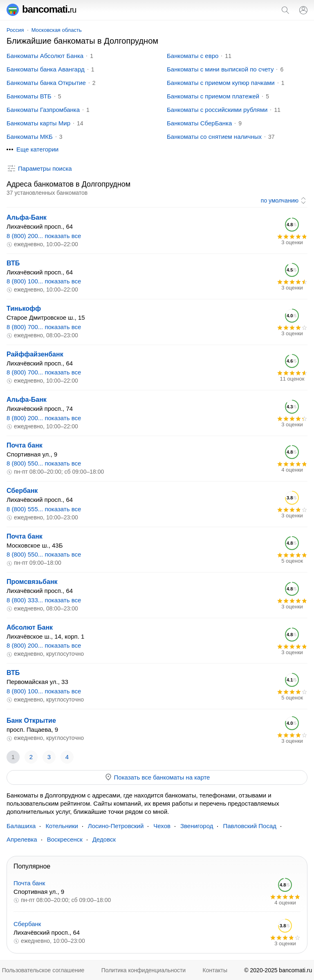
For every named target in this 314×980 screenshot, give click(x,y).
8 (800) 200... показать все (44, 236)
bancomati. (41, 9)
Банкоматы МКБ (30, 137)
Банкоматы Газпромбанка (43, 110)
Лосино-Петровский (116, 826)
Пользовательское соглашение (43, 970)
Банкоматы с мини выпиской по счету (220, 69)
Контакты (215, 970)
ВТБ (13, 263)
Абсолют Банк (30, 627)
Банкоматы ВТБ (29, 96)
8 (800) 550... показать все (44, 463)
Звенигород (197, 826)
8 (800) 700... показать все (44, 327)
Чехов (162, 826)
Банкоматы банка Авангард (46, 69)
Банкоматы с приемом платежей (213, 96)
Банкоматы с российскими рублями (217, 110)
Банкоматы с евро (193, 56)
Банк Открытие (31, 721)
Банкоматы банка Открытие (46, 83)
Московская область (57, 30)
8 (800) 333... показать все (44, 600)
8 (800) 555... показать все (44, 509)
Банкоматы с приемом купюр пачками (221, 83)
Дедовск (104, 839)
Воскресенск (65, 839)
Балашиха (21, 826)
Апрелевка (22, 839)
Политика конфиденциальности (144, 970)
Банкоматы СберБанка (199, 123)
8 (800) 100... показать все (44, 281)
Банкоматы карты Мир (38, 123)
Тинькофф (24, 308)
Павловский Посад (250, 826)
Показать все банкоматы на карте (157, 777)
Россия (15, 30)
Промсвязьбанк (32, 582)
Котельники (62, 826)
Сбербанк (22, 491)
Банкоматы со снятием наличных (214, 137)
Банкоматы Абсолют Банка (45, 56)
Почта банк (25, 445)
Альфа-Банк (27, 217)
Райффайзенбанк (35, 354)
